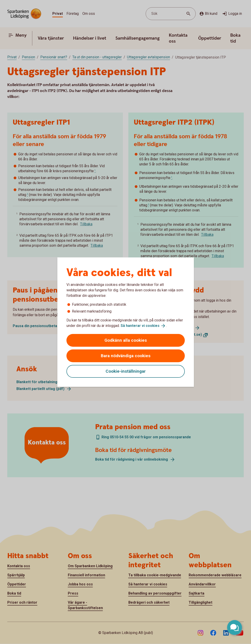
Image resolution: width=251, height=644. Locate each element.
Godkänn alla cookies (126, 340)
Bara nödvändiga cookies (126, 356)
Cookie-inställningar (126, 371)
